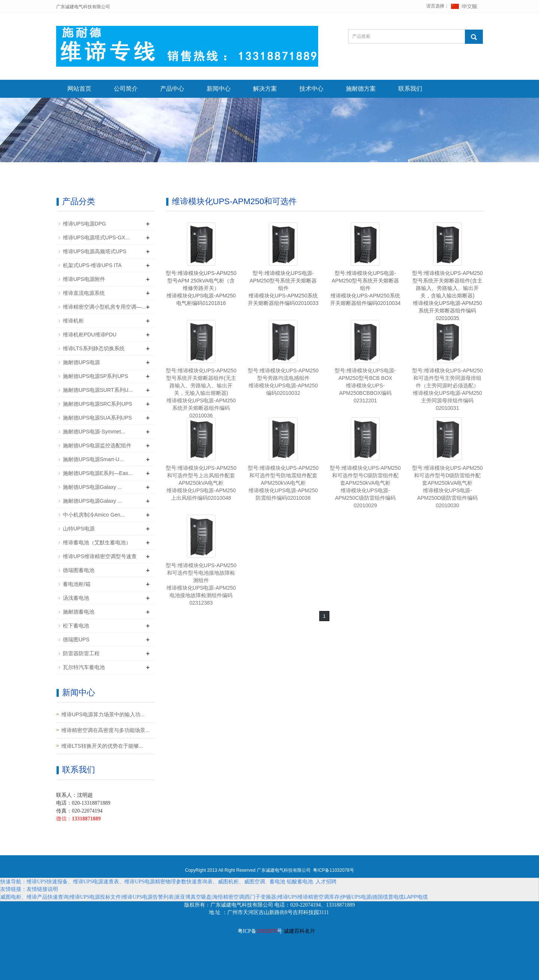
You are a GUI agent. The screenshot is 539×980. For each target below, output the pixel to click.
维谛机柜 (73, 321)
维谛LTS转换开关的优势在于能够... (102, 746)
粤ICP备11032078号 (333, 870)
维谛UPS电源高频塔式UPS (95, 251)
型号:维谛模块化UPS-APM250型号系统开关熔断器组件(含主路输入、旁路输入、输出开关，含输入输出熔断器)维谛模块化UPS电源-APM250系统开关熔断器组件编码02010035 (447, 296)
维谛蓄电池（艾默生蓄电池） (97, 542)
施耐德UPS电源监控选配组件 (97, 445)
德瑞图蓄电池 (79, 570)
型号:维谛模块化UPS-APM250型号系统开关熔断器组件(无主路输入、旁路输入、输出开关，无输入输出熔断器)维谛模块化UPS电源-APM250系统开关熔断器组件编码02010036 (201, 393)
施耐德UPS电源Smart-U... (93, 459)
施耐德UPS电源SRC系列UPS (98, 404)
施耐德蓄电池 (79, 612)
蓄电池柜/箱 (77, 584)
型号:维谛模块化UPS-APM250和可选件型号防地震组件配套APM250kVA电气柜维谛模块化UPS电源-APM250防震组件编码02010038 (283, 483)
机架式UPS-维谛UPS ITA (92, 265)
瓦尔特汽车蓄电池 (84, 667)
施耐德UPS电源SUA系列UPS (97, 418)
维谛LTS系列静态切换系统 (94, 348)
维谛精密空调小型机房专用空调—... (104, 307)
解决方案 (265, 89)
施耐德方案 (361, 89)
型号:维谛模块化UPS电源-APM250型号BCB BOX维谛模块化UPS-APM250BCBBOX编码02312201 (365, 385)
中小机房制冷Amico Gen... (94, 515)
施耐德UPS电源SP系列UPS (95, 376)
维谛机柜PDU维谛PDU (90, 335)
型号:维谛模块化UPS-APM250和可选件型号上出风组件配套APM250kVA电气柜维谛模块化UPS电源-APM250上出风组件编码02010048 (201, 483)
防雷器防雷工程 (81, 653)
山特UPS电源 (79, 529)
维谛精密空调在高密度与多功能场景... (106, 730)
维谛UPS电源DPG (84, 224)
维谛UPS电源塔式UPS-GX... (96, 238)
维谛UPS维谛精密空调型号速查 (100, 556)
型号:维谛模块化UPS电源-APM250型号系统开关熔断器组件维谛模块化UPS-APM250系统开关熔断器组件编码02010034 (365, 288)
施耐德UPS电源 (81, 362)
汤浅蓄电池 (76, 598)
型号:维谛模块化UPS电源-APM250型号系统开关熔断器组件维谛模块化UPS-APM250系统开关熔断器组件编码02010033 (283, 288)
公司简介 (126, 89)
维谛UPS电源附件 (84, 279)
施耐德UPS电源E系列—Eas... (98, 473)
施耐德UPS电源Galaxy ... (92, 487)
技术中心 (311, 89)
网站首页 (79, 89)
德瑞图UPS (76, 639)
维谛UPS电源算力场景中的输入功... (103, 714)
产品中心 (172, 89)
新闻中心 (219, 89)
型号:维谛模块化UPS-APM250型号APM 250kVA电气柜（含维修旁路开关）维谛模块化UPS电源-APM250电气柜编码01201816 (201, 288)
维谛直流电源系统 (84, 293)
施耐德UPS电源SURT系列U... (98, 390)
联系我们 (410, 89)
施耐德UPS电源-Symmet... (94, 432)
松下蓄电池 (76, 626)
